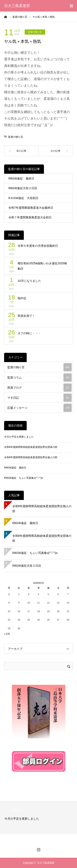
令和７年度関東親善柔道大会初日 (30, 217)
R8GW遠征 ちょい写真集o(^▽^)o (24, 478)
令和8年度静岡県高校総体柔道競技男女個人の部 (31, 457)
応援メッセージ (40, 408)
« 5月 (7, 634)
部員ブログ (40, 388)
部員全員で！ (26, 316)
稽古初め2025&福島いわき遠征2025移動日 (42, 266)
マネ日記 (40, 398)
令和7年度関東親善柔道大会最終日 (31, 208)
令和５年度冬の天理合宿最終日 (38, 246)
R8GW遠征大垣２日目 (23, 188)
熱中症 (22, 298)
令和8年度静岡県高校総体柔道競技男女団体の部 (31, 447)
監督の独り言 (35, 32)
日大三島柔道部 (17, 6)
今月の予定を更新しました (19, 437)
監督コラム (40, 377)
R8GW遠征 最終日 (21, 178)
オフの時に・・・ (29, 333)
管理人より (19, 810)
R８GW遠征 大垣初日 (23, 198)
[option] (38, 817)
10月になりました (29, 281)
